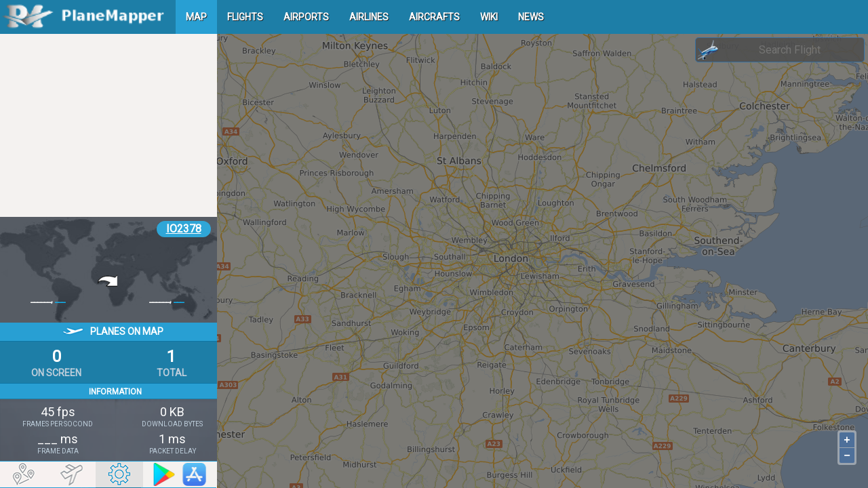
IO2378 (184, 229)
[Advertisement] (108, 125)
